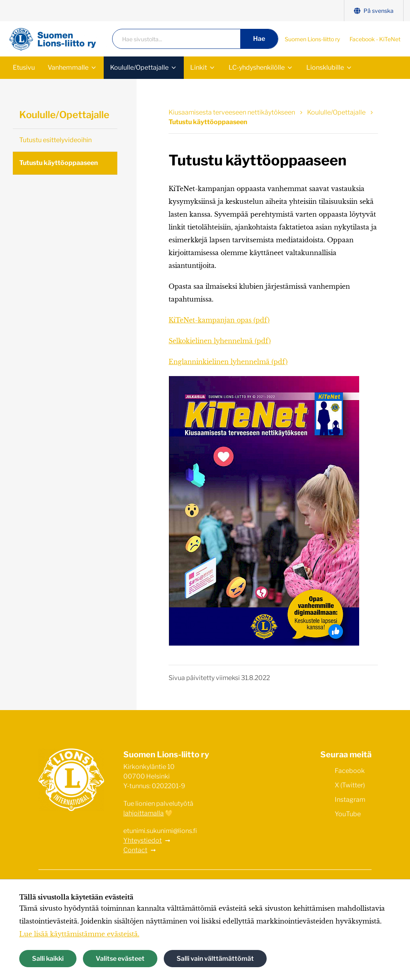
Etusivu (24, 67)
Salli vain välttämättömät (215, 959)
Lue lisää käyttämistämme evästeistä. (79, 934)
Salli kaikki (48, 959)
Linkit (199, 67)
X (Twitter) (343, 785)
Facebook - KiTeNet (375, 39)
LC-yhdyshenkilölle (257, 67)
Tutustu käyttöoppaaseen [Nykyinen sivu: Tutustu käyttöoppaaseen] (208, 122)
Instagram (343, 799)
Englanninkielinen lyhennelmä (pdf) (228, 362)
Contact (135, 850)
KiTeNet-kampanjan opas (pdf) (219, 320)
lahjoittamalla (144, 813)
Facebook (343, 770)
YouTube (341, 813)
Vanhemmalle (68, 67)
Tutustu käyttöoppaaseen (59, 163)
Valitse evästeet (120, 959)
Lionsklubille (325, 67)
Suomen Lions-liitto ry (312, 39)
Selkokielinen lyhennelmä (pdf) (220, 341)
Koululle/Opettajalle (139, 67)
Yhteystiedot (143, 840)
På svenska (374, 11)
